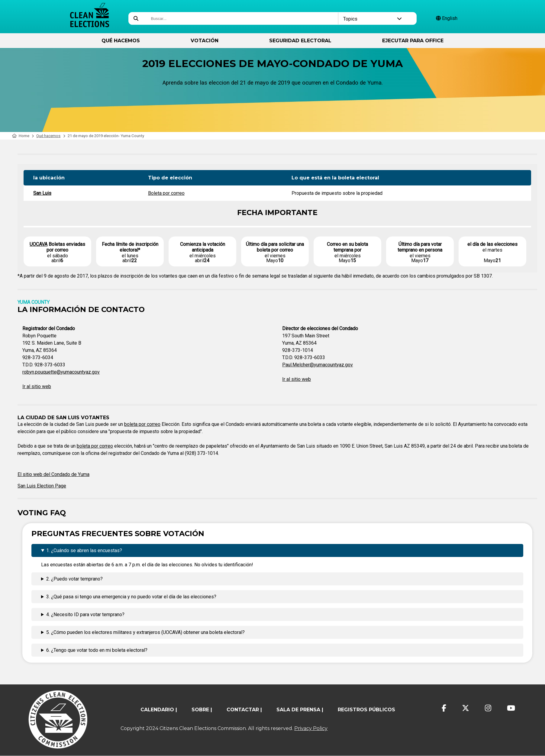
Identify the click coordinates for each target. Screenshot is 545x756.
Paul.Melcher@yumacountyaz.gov (318, 365)
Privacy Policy (311, 728)
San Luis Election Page (42, 486)
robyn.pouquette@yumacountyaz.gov (61, 372)
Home (21, 136)
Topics (372, 19)
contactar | (244, 710)
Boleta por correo (166, 193)
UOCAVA (39, 244)
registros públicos (366, 710)
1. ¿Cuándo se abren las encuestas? (84, 550)
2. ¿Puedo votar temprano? (74, 579)
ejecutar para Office (413, 41)
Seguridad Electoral (300, 41)
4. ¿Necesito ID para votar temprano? (85, 614)
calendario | (159, 710)
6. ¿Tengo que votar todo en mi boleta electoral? (97, 650)
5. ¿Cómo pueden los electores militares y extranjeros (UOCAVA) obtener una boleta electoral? (145, 632)
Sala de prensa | (300, 710)
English (447, 18)
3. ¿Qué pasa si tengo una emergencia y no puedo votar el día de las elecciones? (131, 597)
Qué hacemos (121, 41)
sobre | (202, 710)
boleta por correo (142, 424)
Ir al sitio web (37, 386)
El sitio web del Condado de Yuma (53, 474)
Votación (205, 41)
